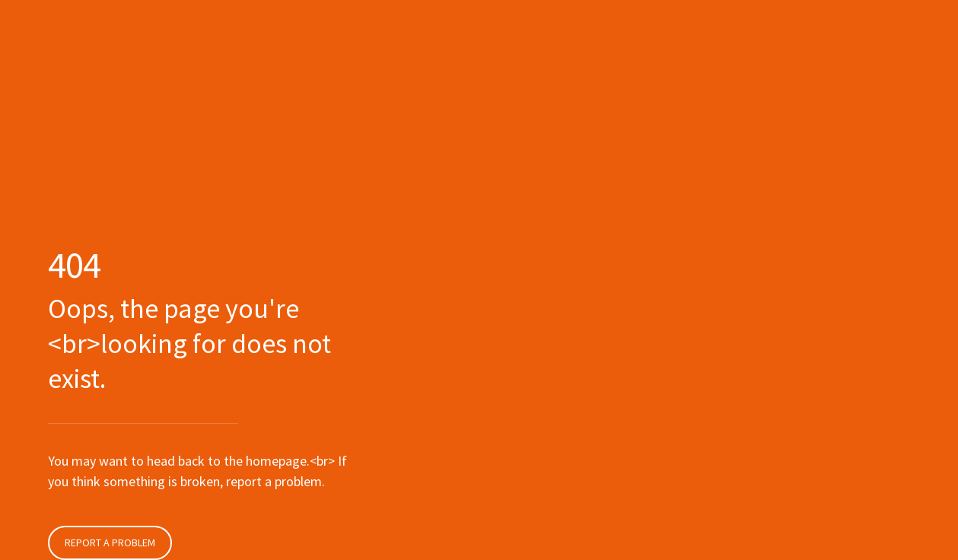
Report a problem (110, 542)
